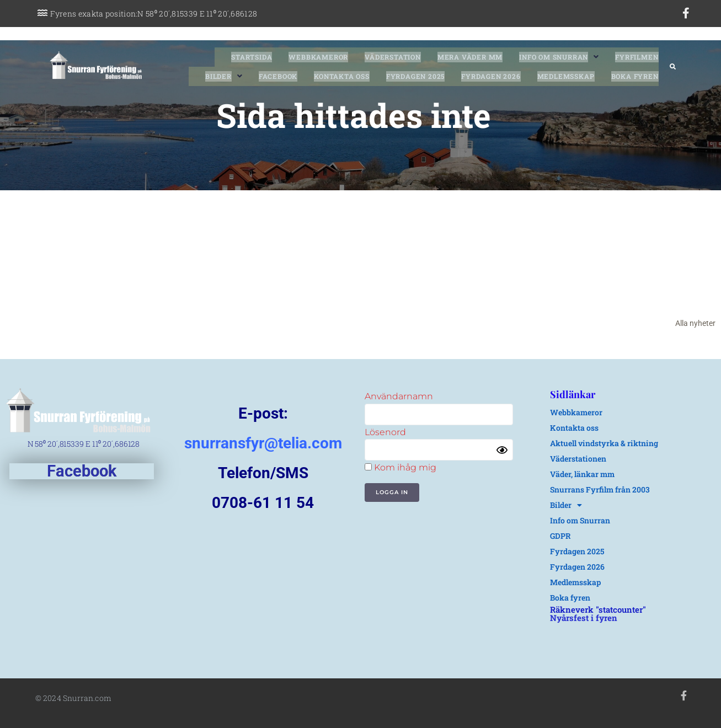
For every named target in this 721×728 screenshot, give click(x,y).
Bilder (566, 505)
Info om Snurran (580, 520)
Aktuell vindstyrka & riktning (604, 443)
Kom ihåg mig (400, 467)
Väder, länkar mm (582, 474)
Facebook (82, 471)
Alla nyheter (695, 323)
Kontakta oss (574, 428)
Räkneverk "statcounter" (598, 609)
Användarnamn (399, 396)
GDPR (560, 536)
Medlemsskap (575, 582)
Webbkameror (576, 412)
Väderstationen (578, 459)
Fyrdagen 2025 (577, 551)
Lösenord (385, 432)
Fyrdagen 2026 (577, 567)
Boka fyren (570, 598)
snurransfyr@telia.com (263, 443)
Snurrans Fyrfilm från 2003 (600, 489)
